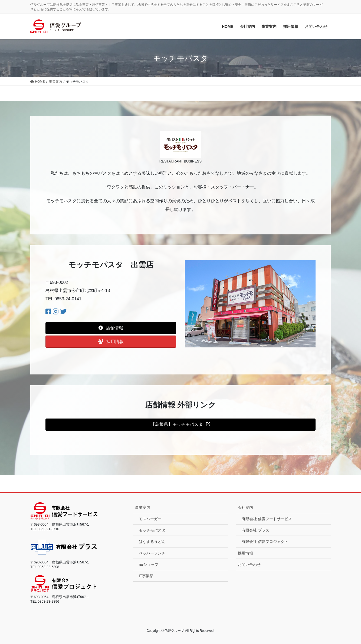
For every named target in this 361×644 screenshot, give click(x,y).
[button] (111, 328)
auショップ (149, 565)
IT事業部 (146, 576)
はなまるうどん (152, 542)
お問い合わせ (249, 565)
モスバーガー (150, 519)
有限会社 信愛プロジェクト (265, 542)
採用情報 (245, 553)
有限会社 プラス (255, 530)
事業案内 (143, 507)
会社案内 (245, 507)
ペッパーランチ (152, 553)
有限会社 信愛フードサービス (267, 519)
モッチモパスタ (152, 530)
